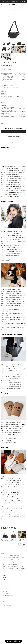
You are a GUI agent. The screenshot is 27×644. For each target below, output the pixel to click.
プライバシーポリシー (7, 594)
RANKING (14, 9)
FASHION (5, 578)
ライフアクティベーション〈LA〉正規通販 (12, 571)
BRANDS (6, 9)
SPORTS (5, 582)
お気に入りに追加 (8, 66)
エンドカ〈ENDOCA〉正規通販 (9, 562)
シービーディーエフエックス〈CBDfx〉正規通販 (13, 567)
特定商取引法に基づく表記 (8, 596)
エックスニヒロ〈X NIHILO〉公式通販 (11, 555)
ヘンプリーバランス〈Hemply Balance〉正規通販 (14, 558)
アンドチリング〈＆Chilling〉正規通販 (11, 560)
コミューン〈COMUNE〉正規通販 (10, 564)
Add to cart (13, 132)
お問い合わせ (5, 591)
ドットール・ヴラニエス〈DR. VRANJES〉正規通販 (14, 569)
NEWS (21, 9)
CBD (4, 573)
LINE (4, 603)
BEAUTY (5, 575)
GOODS (4, 580)
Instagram (5, 601)
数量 (2, 123)
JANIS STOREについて (7, 587)
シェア (9, 142)
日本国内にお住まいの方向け (13, 137)
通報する (14, 142)
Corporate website (7, 606)
